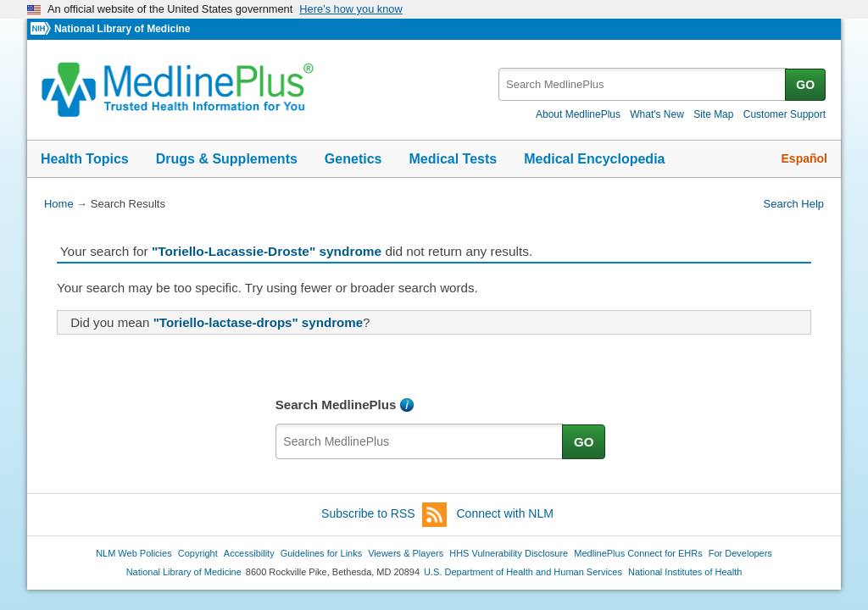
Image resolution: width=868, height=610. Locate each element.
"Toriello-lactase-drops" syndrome (258, 322)
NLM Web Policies (134, 553)
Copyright (198, 553)
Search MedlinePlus (336, 405)
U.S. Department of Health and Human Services (523, 572)
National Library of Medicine (122, 29)
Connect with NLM (505, 513)
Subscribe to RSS (384, 515)
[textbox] (643, 84)
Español (804, 158)
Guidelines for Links (321, 553)
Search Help (794, 204)
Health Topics (85, 159)
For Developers (740, 553)
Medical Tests (453, 159)
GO (805, 85)
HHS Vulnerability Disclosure (509, 553)
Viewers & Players (406, 553)
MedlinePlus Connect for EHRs (638, 553)
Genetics (353, 159)
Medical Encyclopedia (594, 159)
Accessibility (249, 553)
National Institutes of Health (685, 572)
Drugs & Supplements (227, 159)
